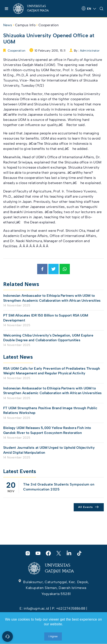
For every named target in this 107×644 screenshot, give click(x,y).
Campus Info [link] (25, 25)
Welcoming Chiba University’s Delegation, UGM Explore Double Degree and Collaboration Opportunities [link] (48, 338)
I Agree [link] (53, 636)
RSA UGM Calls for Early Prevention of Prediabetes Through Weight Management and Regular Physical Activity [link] (52, 371)
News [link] (8, 25)
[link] (34, 9)
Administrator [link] (90, 51)
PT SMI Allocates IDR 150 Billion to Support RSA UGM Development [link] (46, 318)
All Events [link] (86, 507)
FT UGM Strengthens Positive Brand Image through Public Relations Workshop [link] (50, 410)
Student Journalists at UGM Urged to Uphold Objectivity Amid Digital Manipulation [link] (49, 450)
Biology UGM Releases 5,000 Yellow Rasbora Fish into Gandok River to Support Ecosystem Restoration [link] (47, 430)
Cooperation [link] (49, 25)
